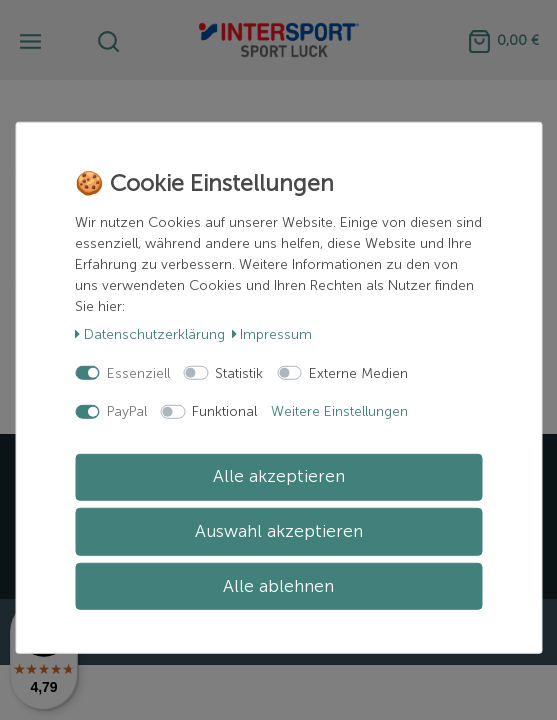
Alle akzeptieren (279, 476)
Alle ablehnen (278, 585)
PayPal (127, 411)
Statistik (239, 372)
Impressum (272, 334)
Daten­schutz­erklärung (150, 334)
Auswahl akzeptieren (279, 531)
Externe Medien (358, 372)
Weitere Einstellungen (339, 411)
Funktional (224, 411)
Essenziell (138, 372)
